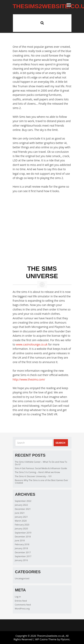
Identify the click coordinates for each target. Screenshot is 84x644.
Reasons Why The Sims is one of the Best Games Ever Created (42, 481)
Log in (18, 597)
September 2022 (23, 501)
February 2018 (22, 544)
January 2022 (21, 505)
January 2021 (21, 517)
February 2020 (22, 525)
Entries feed (21, 601)
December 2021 (23, 509)
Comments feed (23, 605)
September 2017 (23, 556)
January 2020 (21, 528)
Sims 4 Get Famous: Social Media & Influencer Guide (41, 468)
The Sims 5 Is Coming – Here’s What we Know (37, 472)
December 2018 (23, 537)
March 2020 (21, 521)
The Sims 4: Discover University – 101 (33, 476)
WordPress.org (22, 608)
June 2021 (20, 513)
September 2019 (23, 533)
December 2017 (23, 552)
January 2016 (21, 560)
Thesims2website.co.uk (51, 636)
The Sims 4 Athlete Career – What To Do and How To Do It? (41, 463)
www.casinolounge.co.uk (32, 344)
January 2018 (21, 548)
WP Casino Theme (46, 639)
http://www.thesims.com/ (29, 379)
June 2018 (20, 540)
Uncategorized (22, 578)
